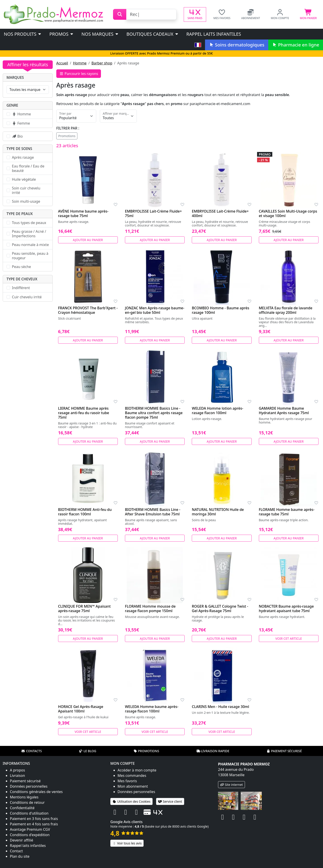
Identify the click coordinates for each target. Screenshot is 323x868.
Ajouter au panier (88, 240)
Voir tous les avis (127, 843)
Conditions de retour (27, 802)
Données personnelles (29, 786)
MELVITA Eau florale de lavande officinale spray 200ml (286, 310)
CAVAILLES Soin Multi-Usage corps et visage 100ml (288, 213)
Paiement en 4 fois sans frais (34, 824)
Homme (80, 63)
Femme (21, 123)
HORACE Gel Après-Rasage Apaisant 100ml (81, 709)
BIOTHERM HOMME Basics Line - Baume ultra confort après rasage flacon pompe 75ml (154, 413)
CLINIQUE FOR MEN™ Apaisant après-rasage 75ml (84, 609)
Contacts (32, 751)
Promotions (67, 136)
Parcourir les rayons (79, 74)
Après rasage (23, 157)
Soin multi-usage (26, 201)
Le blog (87, 751)
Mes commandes (132, 776)
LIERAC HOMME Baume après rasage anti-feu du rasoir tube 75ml (84, 413)
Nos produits (23, 34)
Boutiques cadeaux (153, 34)
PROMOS (62, 34)
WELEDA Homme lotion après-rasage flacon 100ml (217, 411)
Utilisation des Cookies (131, 801)
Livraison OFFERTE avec (161, 53)
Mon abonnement (133, 786)
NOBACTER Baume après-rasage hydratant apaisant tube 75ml (286, 609)
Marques (15, 77)
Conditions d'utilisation (29, 813)
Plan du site (20, 856)
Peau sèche (21, 267)
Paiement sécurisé (284, 751)
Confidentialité (22, 808)
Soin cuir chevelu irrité (26, 190)
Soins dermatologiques (237, 45)
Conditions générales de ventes (36, 792)
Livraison (17, 776)
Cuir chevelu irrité (27, 297)
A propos (17, 770)
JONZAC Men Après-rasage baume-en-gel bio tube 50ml (155, 310)
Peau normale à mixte (30, 245)
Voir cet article (289, 638)
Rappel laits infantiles (214, 34)
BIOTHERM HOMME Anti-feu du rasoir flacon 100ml (85, 512)
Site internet (231, 785)
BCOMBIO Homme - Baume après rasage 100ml (220, 310)
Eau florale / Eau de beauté (28, 168)
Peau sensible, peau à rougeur (30, 256)
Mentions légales (24, 797)
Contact (16, 851)
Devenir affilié (22, 840)
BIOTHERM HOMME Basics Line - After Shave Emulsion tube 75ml (153, 512)
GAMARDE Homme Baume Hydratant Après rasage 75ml (284, 411)
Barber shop (102, 63)
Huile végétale (24, 179)
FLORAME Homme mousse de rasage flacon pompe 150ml (150, 609)
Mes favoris (127, 781)
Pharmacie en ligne (296, 45)
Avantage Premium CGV (30, 829)
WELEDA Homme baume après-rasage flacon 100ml (152, 709)
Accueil (62, 63)
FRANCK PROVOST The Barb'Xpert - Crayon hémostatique (88, 310)
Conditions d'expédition (30, 835)
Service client (170, 801)
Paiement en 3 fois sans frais (34, 819)
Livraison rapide (213, 751)
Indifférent (21, 288)
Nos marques (100, 34)
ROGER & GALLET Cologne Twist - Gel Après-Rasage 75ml (220, 609)
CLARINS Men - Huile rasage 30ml (220, 707)
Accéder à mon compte (137, 770)
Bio (17, 136)
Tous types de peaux (29, 223)
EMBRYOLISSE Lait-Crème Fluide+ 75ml (153, 213)
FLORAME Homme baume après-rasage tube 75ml (287, 512)
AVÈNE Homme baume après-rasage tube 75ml (83, 213)
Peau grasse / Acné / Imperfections (29, 234)
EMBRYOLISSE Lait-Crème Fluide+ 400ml (220, 213)
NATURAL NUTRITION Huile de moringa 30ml (218, 512)
